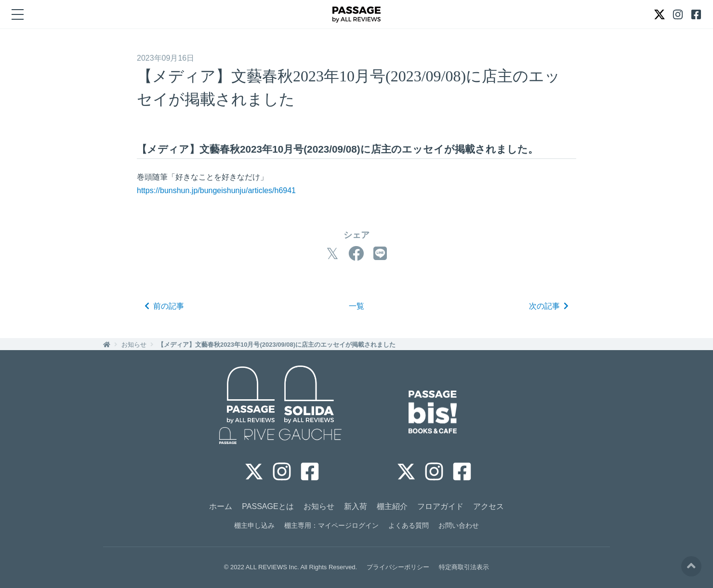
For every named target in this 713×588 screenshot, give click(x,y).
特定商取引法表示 (464, 567)
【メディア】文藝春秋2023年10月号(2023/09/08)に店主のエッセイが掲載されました (277, 345)
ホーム (221, 506)
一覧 (356, 306)
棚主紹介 (392, 506)
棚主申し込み (254, 525)
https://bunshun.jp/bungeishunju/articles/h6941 (216, 190)
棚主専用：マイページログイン (331, 525)
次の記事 (549, 306)
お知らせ (134, 345)
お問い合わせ (459, 525)
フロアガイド (440, 506)
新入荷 (356, 506)
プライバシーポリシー (398, 567)
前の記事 (164, 306)
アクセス (489, 506)
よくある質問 (409, 525)
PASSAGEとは (268, 506)
